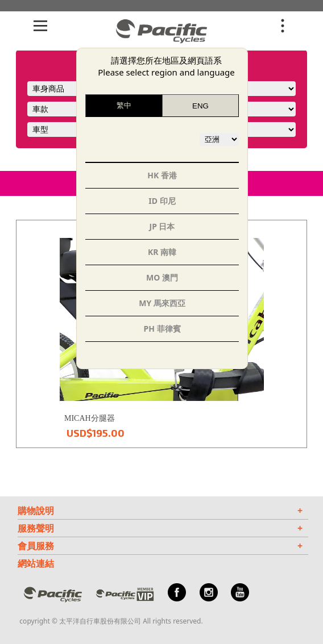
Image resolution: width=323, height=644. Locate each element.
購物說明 (160, 511)
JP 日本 (162, 226)
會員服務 (160, 546)
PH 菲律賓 (162, 329)
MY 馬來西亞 (162, 303)
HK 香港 (162, 175)
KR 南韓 (162, 252)
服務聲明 (160, 528)
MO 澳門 (162, 277)
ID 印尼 (162, 201)
